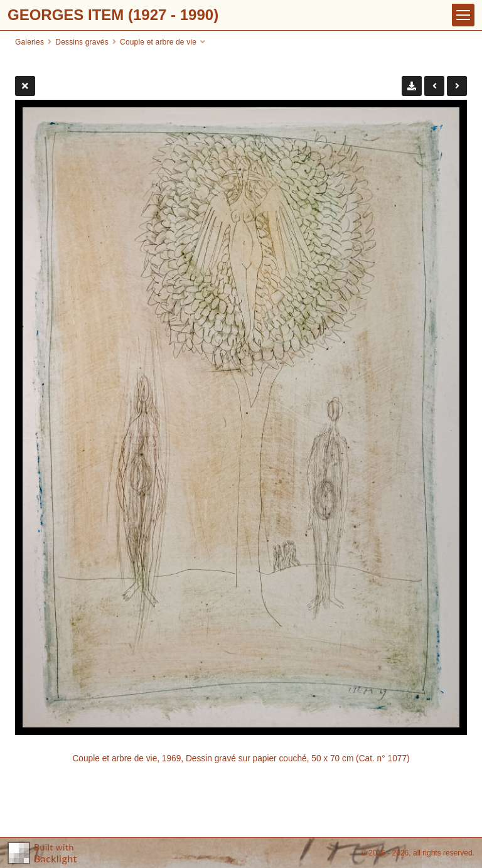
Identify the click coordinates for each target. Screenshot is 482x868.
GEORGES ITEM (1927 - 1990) (113, 15)
